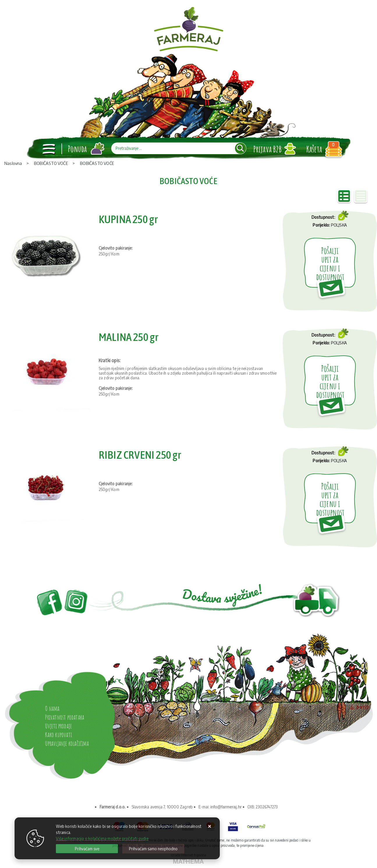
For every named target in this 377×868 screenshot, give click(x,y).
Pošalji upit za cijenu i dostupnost (330, 264)
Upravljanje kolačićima (67, 743)
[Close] (87, 849)
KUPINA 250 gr (129, 219)
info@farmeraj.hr (226, 807)
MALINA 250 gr (129, 337)
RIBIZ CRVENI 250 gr (140, 455)
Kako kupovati (59, 735)
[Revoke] (153, 849)
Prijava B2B (267, 149)
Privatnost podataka (65, 717)
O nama (52, 708)
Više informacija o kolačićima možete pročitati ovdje (102, 838)
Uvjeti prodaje (59, 726)
